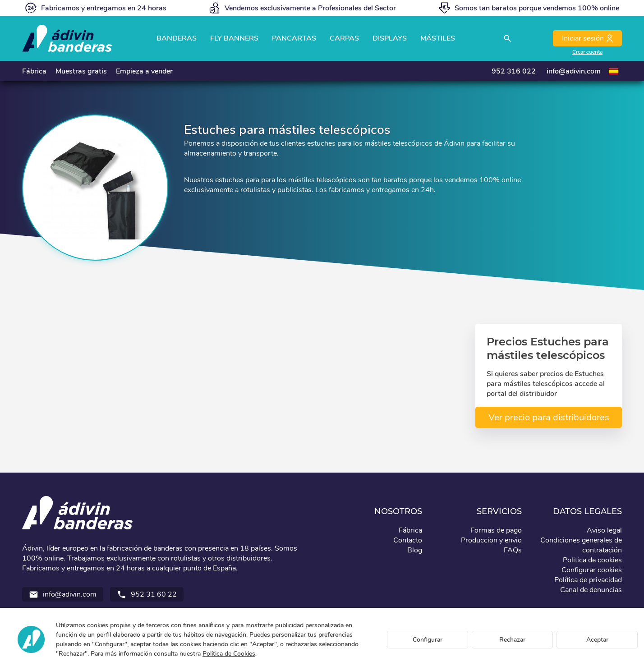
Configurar (428, 640)
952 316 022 (514, 71)
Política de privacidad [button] (588, 580)
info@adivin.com (574, 71)
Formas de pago (496, 530)
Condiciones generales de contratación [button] (581, 545)
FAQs (513, 550)
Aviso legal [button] (604, 530)
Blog (415, 550)
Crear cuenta (587, 52)
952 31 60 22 (147, 594)
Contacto (408, 540)
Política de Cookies (229, 654)
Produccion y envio (491, 540)
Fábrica (34, 71)
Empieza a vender (144, 71)
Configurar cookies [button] (592, 570)
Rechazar (512, 640)
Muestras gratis (81, 71)
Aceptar (597, 640)
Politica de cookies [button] (592, 560)
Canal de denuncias (591, 590)
